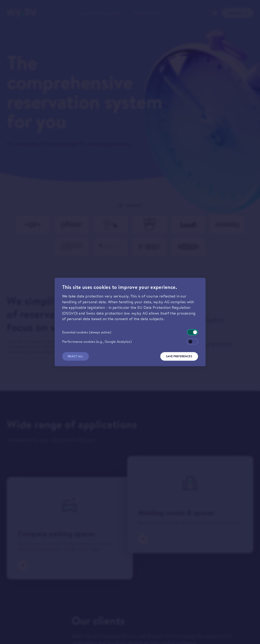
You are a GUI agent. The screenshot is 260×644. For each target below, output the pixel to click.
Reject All (75, 356)
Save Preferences (179, 356)
